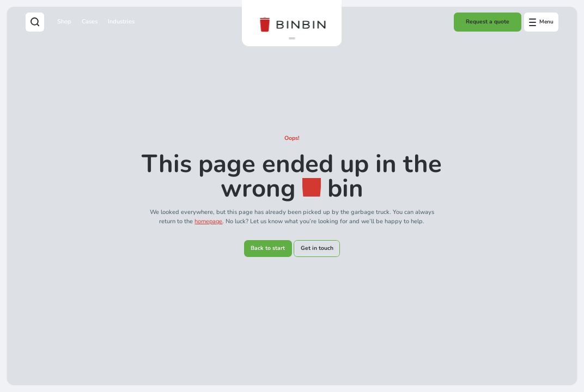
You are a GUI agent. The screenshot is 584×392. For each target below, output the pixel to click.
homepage (208, 221)
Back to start (268, 248)
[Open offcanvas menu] (542, 22)
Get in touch (317, 248)
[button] (292, 39)
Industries (121, 22)
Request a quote (488, 22)
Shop (64, 22)
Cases (90, 22)
